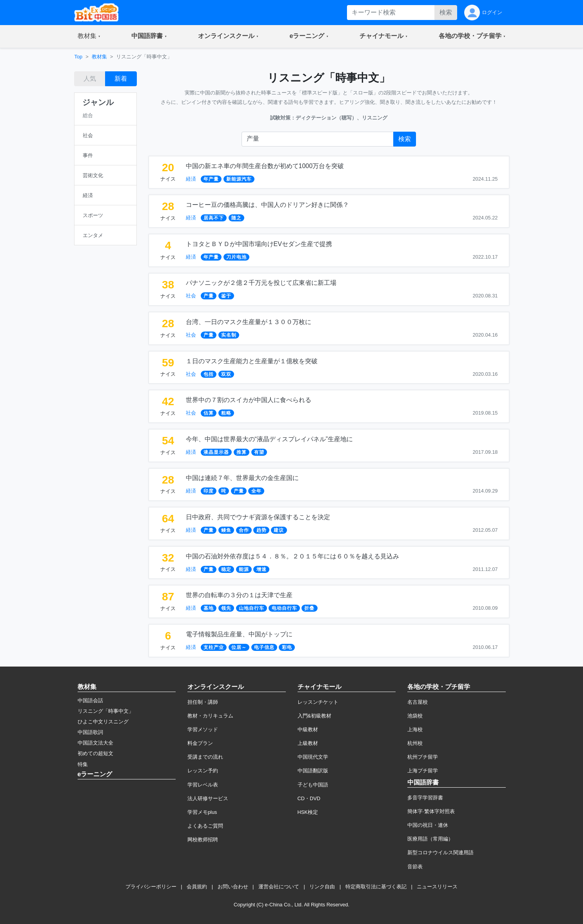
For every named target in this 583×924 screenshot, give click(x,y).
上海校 (415, 729)
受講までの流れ (205, 757)
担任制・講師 (203, 702)
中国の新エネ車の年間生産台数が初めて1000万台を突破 (265, 166)
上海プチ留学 (423, 771)
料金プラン (200, 743)
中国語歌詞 (90, 732)
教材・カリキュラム (210, 716)
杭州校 (415, 743)
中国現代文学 (313, 757)
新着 (121, 79)
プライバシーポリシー (151, 887)
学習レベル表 (203, 785)
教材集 (99, 57)
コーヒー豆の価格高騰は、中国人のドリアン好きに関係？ (267, 205)
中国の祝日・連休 (428, 825)
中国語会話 (90, 700)
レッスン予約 (203, 771)
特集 (83, 764)
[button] (89, 36)
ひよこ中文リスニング (103, 722)
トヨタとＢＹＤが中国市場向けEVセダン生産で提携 (259, 244)
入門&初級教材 (315, 716)
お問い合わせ (233, 887)
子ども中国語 (313, 785)
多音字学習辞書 (425, 798)
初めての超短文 (95, 753)
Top (79, 57)
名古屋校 (418, 702)
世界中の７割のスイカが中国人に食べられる (249, 400)
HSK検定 (308, 812)
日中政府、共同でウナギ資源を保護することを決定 (258, 517)
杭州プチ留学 (423, 757)
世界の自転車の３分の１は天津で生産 (239, 595)
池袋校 (415, 716)
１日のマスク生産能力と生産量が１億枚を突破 (252, 361)
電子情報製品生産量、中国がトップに (239, 634)
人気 (90, 79)
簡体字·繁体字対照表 (431, 811)
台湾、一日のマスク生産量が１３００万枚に (249, 322)
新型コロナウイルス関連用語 (440, 852)
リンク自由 (322, 887)
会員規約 (197, 887)
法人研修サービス (208, 798)
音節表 (415, 867)
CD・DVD (309, 798)
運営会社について (279, 887)
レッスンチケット (318, 702)
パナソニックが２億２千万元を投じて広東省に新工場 (261, 283)
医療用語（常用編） (430, 839)
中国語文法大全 (95, 743)
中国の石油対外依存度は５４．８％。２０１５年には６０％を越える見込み (292, 556)
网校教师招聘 (203, 840)
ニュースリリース (437, 887)
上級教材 (308, 743)
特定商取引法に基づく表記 (376, 887)
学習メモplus (202, 812)
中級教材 (308, 729)
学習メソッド (203, 729)
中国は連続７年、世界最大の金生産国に (242, 478)
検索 (446, 12)
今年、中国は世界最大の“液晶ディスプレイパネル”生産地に (270, 439)
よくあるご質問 (205, 826)
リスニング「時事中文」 (106, 711)
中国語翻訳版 (313, 771)
